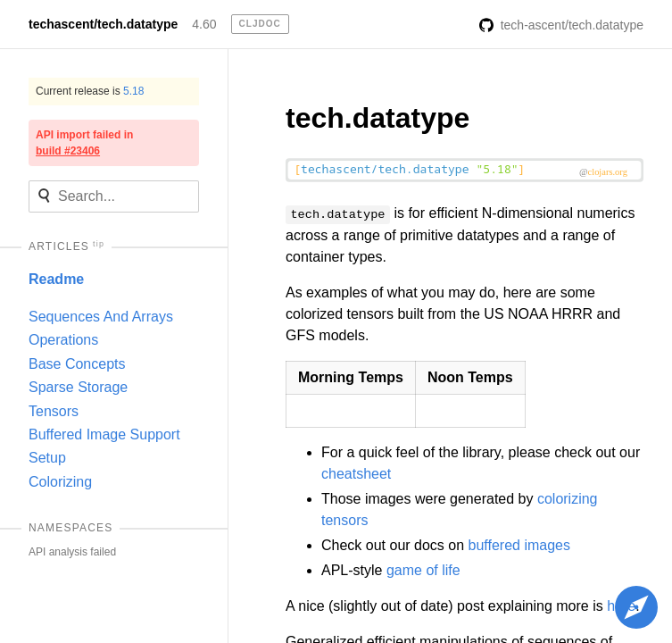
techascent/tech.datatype (103, 24)
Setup (47, 458)
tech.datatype (377, 118)
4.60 (204, 24)
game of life (423, 570)
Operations (63, 340)
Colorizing (60, 482)
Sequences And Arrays (101, 317)
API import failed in (84, 143)
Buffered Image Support (104, 434)
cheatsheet (356, 474)
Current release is (90, 91)
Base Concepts (77, 364)
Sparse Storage (78, 387)
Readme (56, 279)
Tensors (54, 411)
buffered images (519, 545)
